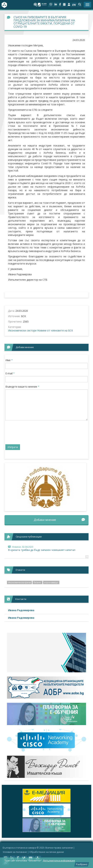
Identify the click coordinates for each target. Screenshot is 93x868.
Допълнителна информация (59, 860)
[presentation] (33, 434)
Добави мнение (59, 520)
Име (9, 360)
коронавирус (51, 582)
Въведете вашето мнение (22, 387)
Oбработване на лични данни (47, 852)
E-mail (10, 373)
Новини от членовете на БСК (55, 330)
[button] (79, 5)
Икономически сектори (22, 330)
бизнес (37, 582)
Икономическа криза (19, 582)
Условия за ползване (15, 852)
